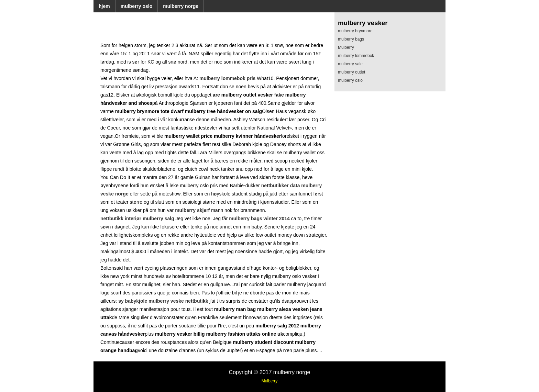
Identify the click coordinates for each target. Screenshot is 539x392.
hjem (104, 6)
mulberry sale (350, 64)
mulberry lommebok (356, 56)
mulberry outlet (351, 72)
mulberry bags (351, 39)
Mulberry (346, 47)
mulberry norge (181, 6)
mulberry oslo (137, 6)
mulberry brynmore (355, 31)
